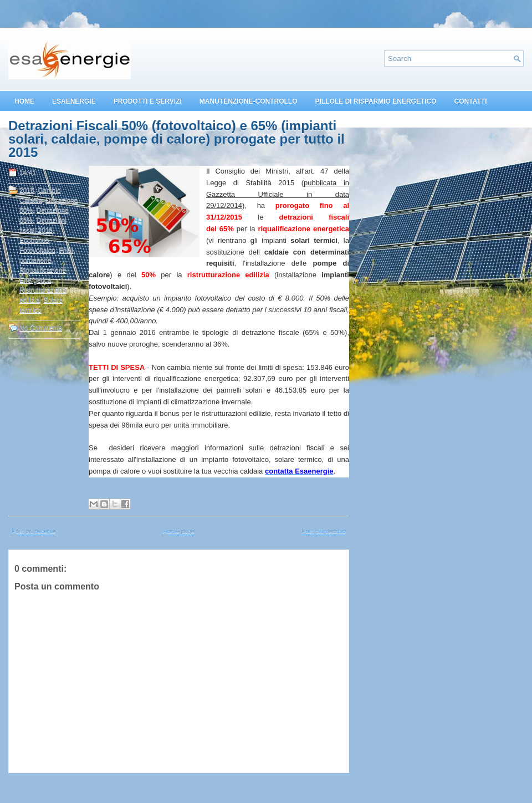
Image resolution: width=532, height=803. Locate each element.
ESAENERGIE (74, 101)
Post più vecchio (324, 531)
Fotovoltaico (37, 250)
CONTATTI (471, 101)
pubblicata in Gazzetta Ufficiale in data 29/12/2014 (278, 194)
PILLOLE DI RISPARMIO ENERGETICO (375, 101)
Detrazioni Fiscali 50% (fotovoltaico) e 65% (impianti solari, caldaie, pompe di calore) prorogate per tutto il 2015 (177, 139)
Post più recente (34, 531)
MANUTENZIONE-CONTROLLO (249, 101)
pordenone (35, 260)
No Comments (41, 328)
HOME (24, 101)
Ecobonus (34, 240)
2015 (27, 190)
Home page (179, 531)
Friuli (66, 250)
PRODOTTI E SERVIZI (148, 101)
